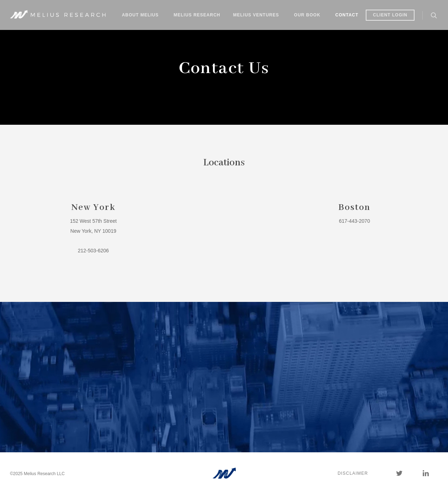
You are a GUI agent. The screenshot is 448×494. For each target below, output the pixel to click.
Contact (347, 15)
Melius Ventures (256, 15)
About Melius (140, 15)
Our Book (307, 15)
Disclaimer (353, 473)
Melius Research (197, 15)
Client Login (390, 15)
